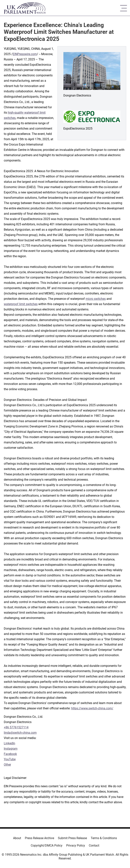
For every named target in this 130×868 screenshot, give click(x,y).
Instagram (11, 749)
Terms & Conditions (104, 838)
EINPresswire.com (25, 54)
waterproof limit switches (21, 304)
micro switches (96, 299)
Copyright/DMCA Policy (47, 845)
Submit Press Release (72, 838)
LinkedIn (9, 743)
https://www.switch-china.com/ (92, 708)
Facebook (10, 754)
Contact (94, 845)
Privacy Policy (76, 845)
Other (7, 765)
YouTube (10, 759)
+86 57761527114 (16, 727)
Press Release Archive (39, 838)
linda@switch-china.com (20, 733)
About (17, 838)
